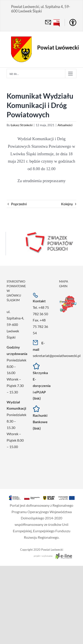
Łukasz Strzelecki (22, 125)
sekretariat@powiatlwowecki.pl (57, 356)
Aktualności (65, 125)
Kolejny (67, 204)
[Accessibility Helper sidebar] (73, 22)
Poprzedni (19, 204)
